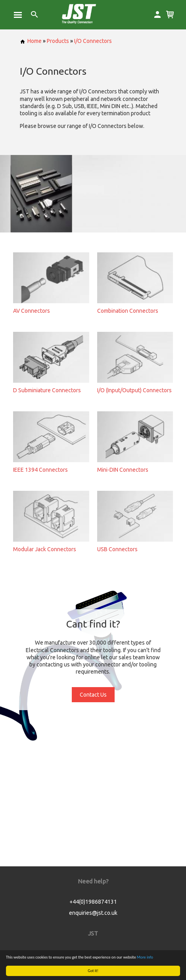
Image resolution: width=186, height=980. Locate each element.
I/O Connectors (93, 41)
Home (31, 41)
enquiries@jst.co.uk (93, 913)
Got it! (93, 971)
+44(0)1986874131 (93, 902)
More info (145, 957)
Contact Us (93, 695)
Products (58, 41)
